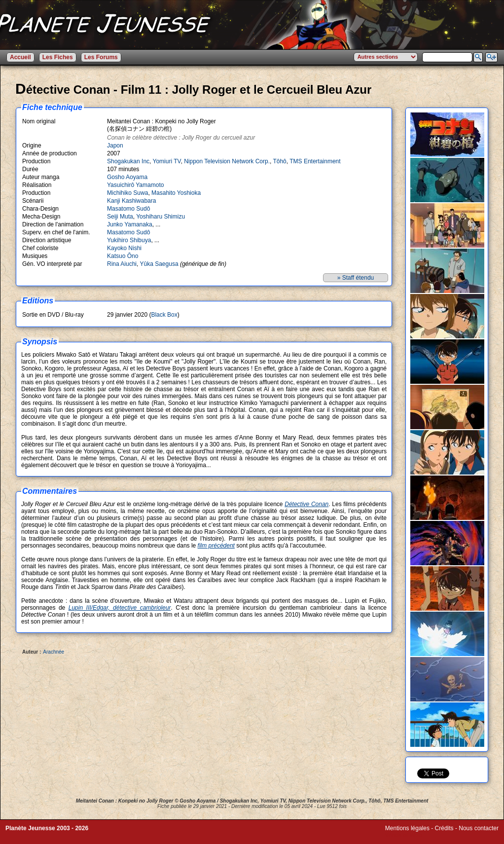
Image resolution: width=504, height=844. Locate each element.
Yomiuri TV (167, 161)
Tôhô (279, 161)
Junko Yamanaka (130, 224)
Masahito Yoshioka (176, 193)
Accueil (20, 57)
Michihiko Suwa (127, 193)
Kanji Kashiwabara (131, 201)
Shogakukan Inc (128, 161)
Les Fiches (58, 57)
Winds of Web (403, 835)
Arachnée (54, 652)
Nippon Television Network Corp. (227, 161)
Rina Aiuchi (122, 264)
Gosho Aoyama (127, 177)
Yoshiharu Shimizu (161, 217)
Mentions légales (407, 828)
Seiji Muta (120, 217)
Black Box (164, 315)
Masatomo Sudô (128, 209)
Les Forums (101, 57)
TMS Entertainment (315, 161)
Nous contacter (479, 828)
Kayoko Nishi (124, 248)
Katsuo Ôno (123, 256)
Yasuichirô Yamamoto (135, 185)
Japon (115, 146)
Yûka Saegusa (159, 264)
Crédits (444, 828)
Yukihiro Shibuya (129, 240)
